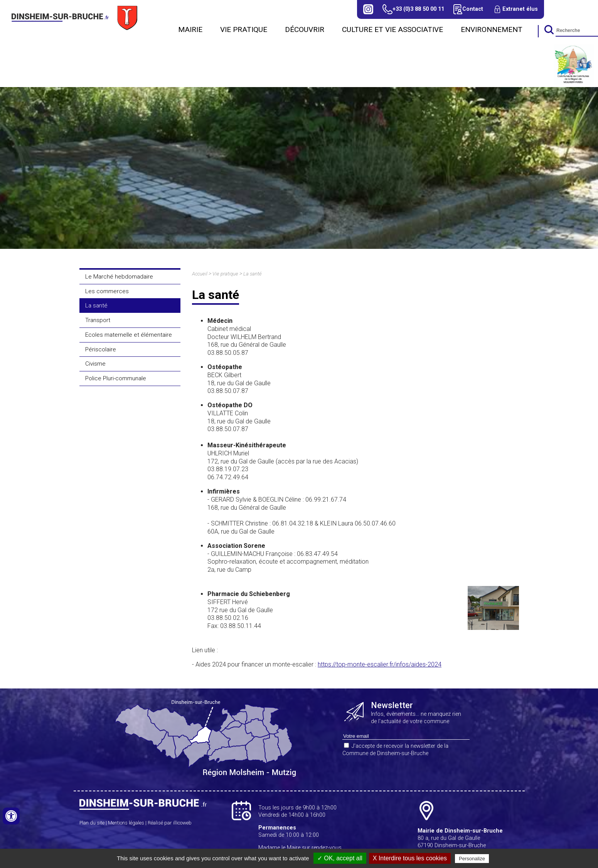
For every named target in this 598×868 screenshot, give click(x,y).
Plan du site (92, 823)
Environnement (492, 29)
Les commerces (107, 291)
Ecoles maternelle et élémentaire (129, 335)
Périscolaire (101, 349)
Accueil (200, 274)
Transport (98, 320)
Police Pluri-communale (116, 378)
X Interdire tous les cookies (410, 858)
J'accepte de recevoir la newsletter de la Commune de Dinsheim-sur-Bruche (395, 750)
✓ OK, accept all (340, 858)
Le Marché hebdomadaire (119, 277)
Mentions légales (126, 823)
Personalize (472, 859)
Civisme (95, 364)
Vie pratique (244, 29)
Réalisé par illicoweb (170, 823)
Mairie (190, 29)
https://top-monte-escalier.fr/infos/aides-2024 (380, 664)
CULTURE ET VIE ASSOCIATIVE (392, 29)
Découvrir (305, 29)
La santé (96, 306)
